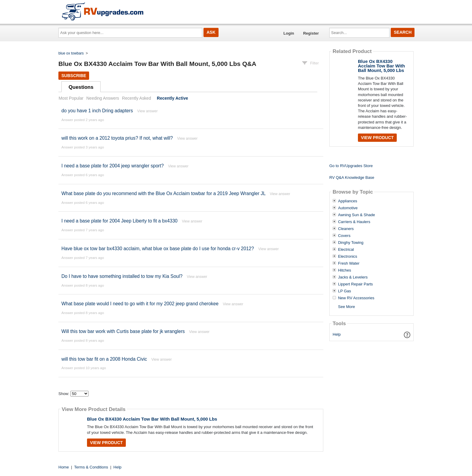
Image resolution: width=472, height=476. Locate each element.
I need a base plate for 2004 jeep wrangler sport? (113, 166)
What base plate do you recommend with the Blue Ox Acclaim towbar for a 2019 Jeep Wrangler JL (163, 193)
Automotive (348, 208)
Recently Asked (136, 98)
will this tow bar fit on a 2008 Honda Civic (104, 359)
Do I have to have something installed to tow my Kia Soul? (122, 276)
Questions (81, 87)
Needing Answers (103, 98)
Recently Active (172, 98)
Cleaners (346, 229)
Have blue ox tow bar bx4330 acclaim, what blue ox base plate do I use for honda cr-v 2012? (158, 249)
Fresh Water (349, 263)
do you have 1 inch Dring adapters (97, 111)
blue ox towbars (71, 53)
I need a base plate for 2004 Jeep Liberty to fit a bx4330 (120, 221)
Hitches (345, 270)
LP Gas (345, 291)
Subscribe (74, 76)
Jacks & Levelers (353, 277)
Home (64, 467)
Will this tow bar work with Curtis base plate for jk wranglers (123, 331)
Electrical (346, 250)
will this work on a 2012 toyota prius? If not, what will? (117, 138)
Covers (344, 236)
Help (337, 334)
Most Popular (71, 98)
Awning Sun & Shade (357, 215)
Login (289, 33)
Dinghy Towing (351, 243)
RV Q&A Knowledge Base (352, 177)
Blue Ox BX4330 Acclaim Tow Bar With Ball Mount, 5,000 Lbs (152, 419)
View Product (106, 443)
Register (311, 33)
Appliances (348, 201)
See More (346, 307)
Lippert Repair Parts (356, 284)
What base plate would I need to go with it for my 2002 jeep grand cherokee (140, 304)
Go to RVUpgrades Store (351, 166)
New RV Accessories (356, 298)
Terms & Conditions (91, 467)
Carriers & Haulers (354, 222)
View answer (147, 111)
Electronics (348, 257)
